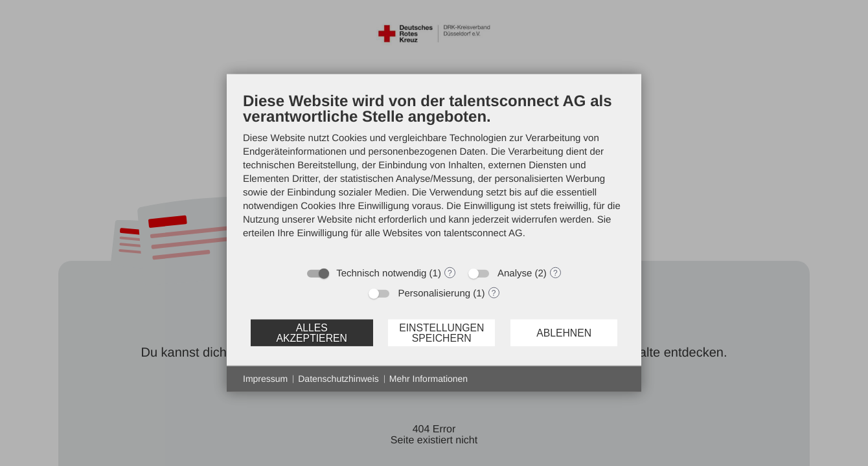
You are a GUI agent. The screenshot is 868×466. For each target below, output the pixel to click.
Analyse (515, 273)
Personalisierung (434, 294)
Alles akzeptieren (311, 332)
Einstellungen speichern (441, 332)
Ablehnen (564, 332)
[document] (434, 175)
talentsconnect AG (483, 233)
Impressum (265, 379)
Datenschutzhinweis (338, 379)
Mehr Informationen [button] (428, 379)
